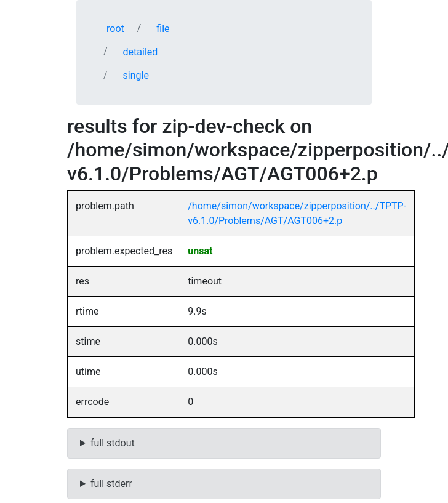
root (115, 29)
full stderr (111, 484)
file (163, 29)
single (136, 75)
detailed (141, 52)
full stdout (113, 443)
